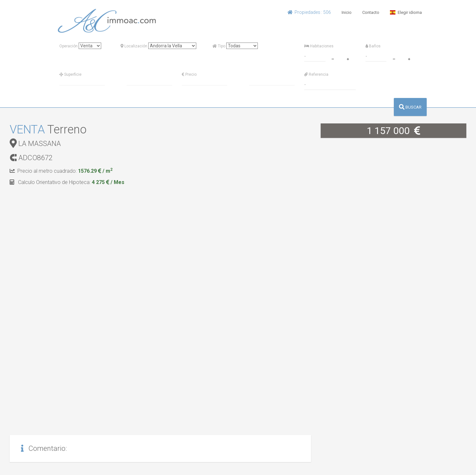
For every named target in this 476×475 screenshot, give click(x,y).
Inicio (347, 12)
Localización (134, 46)
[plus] (348, 58)
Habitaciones (319, 46)
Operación (68, 46)
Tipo (219, 46)
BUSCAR (410, 107)
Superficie (70, 74)
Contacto (371, 12)
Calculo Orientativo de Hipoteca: (67, 182)
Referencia (316, 74)
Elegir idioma (406, 12)
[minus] (333, 58)
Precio (189, 74)
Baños (373, 46)
